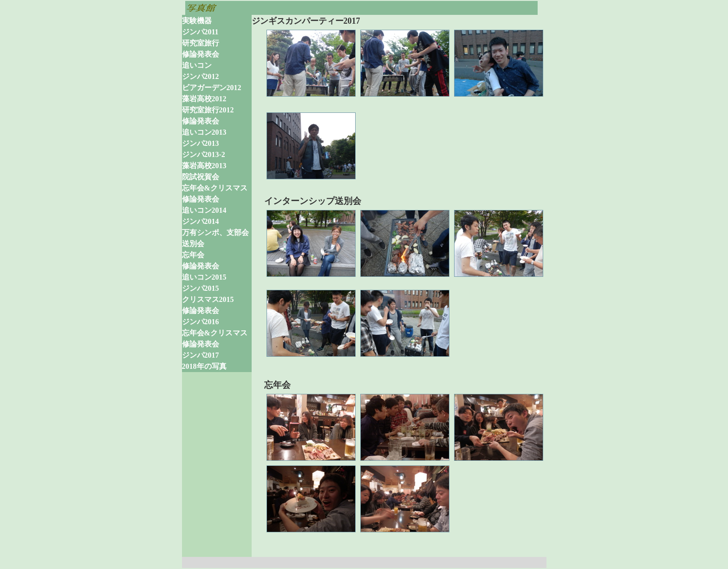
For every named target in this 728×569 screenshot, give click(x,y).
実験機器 (197, 21)
